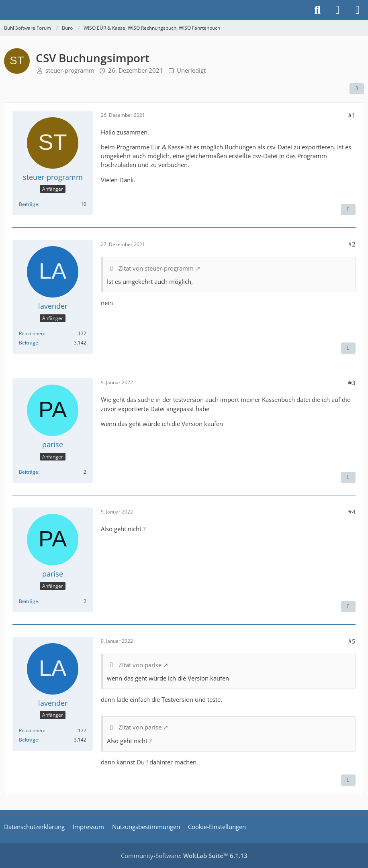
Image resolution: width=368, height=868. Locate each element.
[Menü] (358, 10)
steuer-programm (70, 70)
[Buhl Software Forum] (4, 10)
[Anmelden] (337, 10)
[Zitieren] (348, 210)
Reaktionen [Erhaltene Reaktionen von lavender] (31, 333)
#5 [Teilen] (352, 641)
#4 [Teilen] (352, 512)
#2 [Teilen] (352, 244)
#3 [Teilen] (352, 383)
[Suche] (317, 10)
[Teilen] (357, 89)
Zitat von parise (140, 665)
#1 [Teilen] (352, 115)
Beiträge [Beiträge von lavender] (29, 343)
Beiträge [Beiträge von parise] (29, 472)
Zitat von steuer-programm (156, 268)
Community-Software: (184, 856)
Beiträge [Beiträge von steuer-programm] (29, 204)
